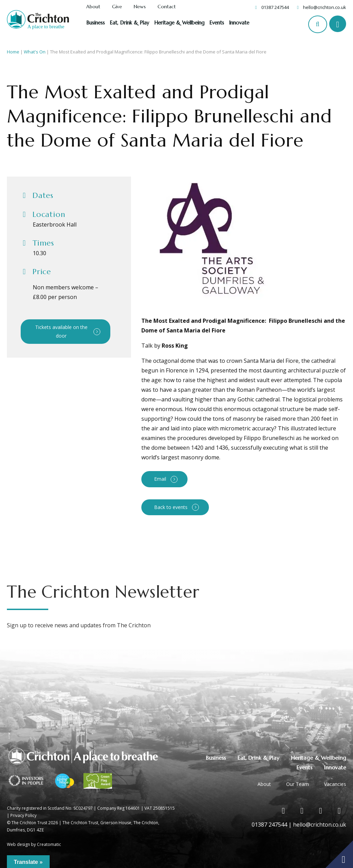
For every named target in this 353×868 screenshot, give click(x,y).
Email (160, 479)
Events (217, 23)
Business (95, 23)
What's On (35, 52)
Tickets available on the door (61, 331)
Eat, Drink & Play (129, 23)
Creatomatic (49, 844)
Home (13, 52)
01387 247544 (275, 7)
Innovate (239, 23)
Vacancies (335, 784)
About (93, 7)
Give (117, 7)
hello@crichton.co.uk (325, 7)
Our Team (297, 784)
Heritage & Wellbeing (179, 23)
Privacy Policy (23, 815)
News (140, 7)
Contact (167, 7)
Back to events (171, 507)
